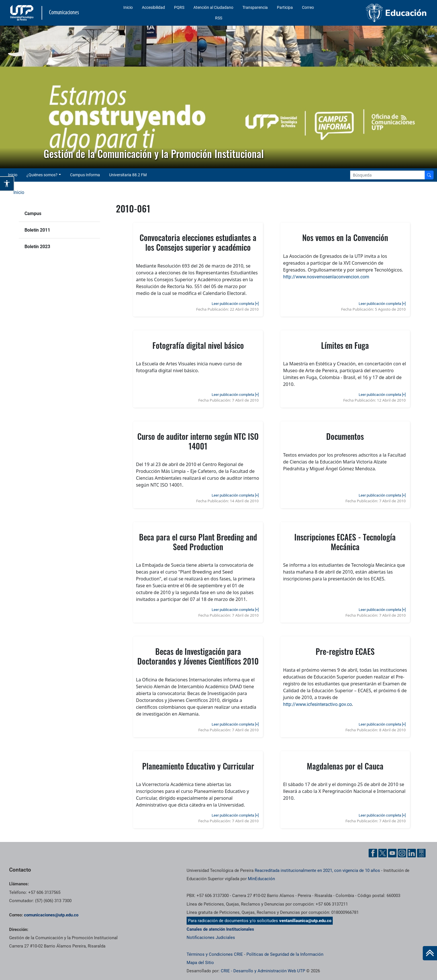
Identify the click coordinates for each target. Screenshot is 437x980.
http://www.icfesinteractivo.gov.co (317, 704)
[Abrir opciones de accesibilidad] (7, 184)
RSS (219, 18)
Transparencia (255, 7)
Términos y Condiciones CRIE (215, 954)
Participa (285, 7)
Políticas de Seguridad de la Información (285, 954)
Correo (308, 7)
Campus (33, 213)
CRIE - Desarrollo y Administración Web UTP (263, 971)
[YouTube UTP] (392, 853)
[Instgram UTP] (402, 853)
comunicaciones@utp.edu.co (51, 915)
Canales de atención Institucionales (220, 929)
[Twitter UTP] (383, 853)
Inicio (128, 7)
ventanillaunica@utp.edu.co (305, 921)
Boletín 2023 (37, 247)
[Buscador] (429, 175)
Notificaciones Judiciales (211, 938)
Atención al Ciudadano (213, 7)
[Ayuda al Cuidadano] (421, 853)
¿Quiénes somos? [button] (42, 175)
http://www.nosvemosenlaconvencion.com (326, 277)
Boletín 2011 (37, 230)
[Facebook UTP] (373, 853)
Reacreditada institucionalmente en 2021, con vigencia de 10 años (317, 870)
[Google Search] (387, 175)
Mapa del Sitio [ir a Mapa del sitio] (200, 963)
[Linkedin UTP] (412, 853)
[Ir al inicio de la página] (430, 953)
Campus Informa (85, 175)
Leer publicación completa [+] (235, 304)
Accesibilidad (153, 7)
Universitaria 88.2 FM (128, 175)
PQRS (179, 7)
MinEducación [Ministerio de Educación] (261, 879)
